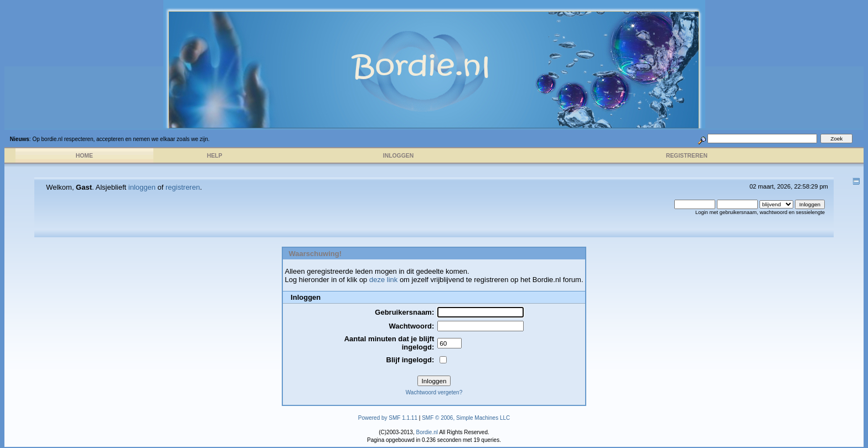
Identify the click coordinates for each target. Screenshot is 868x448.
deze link (383, 280)
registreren (183, 187)
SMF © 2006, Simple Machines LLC (466, 418)
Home (84, 156)
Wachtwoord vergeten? (434, 392)
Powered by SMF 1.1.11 (388, 418)
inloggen (142, 187)
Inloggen (398, 156)
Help (215, 156)
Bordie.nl (427, 432)
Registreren (687, 156)
